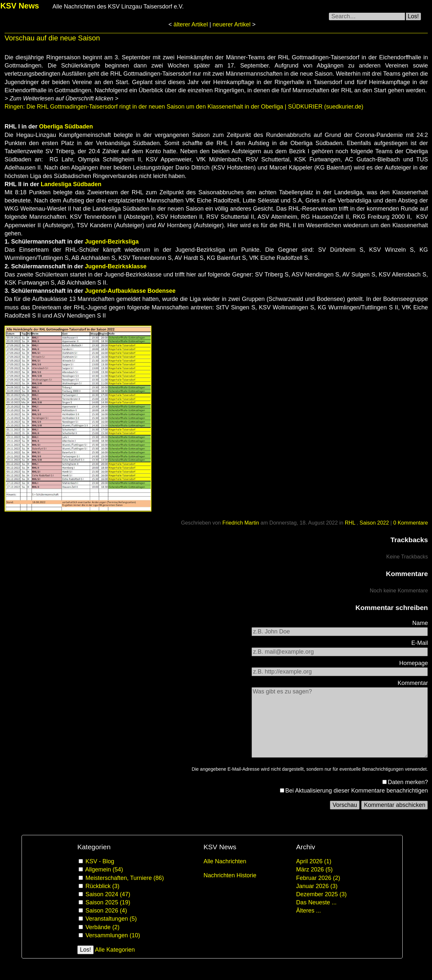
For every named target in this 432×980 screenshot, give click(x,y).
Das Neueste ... (316, 902)
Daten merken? (408, 782)
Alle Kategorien (115, 950)
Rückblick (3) (102, 886)
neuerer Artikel (232, 24)
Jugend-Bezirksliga (112, 242)
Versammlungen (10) (113, 935)
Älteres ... (308, 911)
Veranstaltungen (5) (111, 919)
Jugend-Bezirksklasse (116, 266)
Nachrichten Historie (230, 875)
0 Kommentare (410, 523)
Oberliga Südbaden (66, 126)
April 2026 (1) (314, 861)
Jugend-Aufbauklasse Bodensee (130, 291)
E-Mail (419, 643)
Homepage (413, 663)
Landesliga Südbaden (71, 184)
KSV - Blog (100, 861)
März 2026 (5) (314, 869)
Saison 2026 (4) (106, 911)
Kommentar (413, 683)
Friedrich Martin (241, 523)
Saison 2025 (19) (108, 902)
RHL (351, 523)
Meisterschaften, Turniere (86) (125, 878)
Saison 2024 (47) (108, 894)
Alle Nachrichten (225, 861)
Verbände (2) (102, 927)
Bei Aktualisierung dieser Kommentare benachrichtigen (356, 791)
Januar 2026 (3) (317, 886)
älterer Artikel (191, 24)
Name (420, 623)
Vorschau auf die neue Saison (52, 38)
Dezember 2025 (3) (321, 894)
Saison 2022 (374, 523)
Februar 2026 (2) (318, 878)
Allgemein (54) (104, 869)
